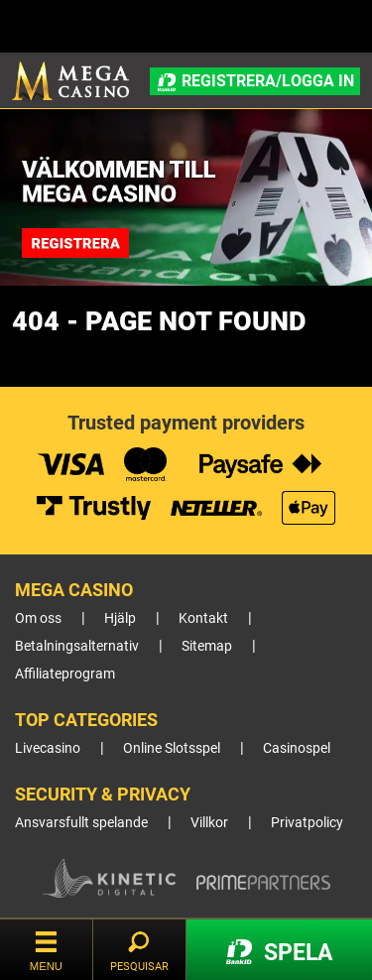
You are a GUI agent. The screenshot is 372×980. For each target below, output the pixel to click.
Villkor (209, 823)
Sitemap (207, 646)
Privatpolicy (307, 823)
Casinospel (297, 748)
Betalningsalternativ (77, 646)
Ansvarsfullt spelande (81, 823)
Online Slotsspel (172, 748)
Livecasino (48, 748)
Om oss (38, 618)
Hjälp (120, 618)
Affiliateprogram (65, 674)
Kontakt (203, 618)
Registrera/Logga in (254, 81)
